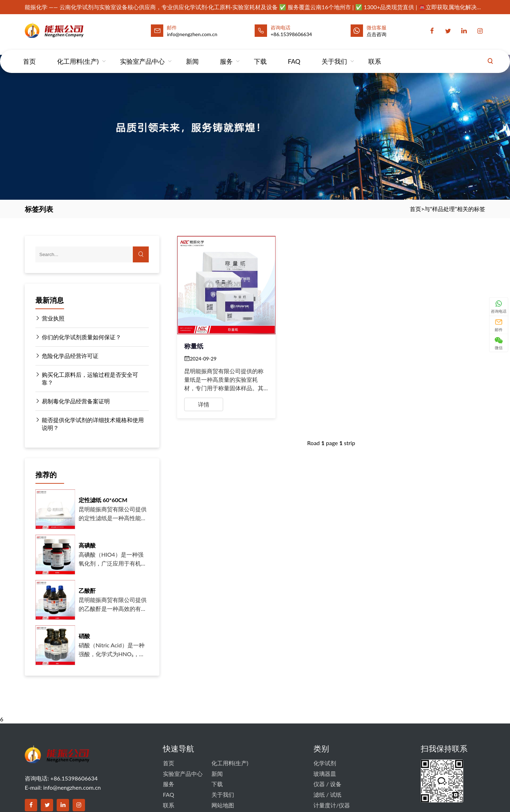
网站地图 (223, 805)
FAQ (294, 55)
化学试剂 (325, 763)
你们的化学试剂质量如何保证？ (78, 337)
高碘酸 (87, 545)
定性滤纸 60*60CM (103, 500)
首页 (29, 55)
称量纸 (194, 346)
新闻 (192, 55)
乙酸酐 (87, 590)
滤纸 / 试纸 (327, 794)
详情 (204, 404)
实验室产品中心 (142, 55)
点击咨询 (376, 34)
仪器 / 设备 (327, 784)
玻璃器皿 (325, 774)
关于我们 (334, 55)
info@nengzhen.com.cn (72, 787)
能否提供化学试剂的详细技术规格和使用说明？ (90, 424)
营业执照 (50, 318)
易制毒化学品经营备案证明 (73, 401)
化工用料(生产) (78, 55)
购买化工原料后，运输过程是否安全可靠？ (87, 378)
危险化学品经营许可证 (67, 356)
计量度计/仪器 (332, 805)
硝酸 (84, 636)
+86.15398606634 (291, 34)
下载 (260, 55)
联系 (375, 55)
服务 (226, 55)
